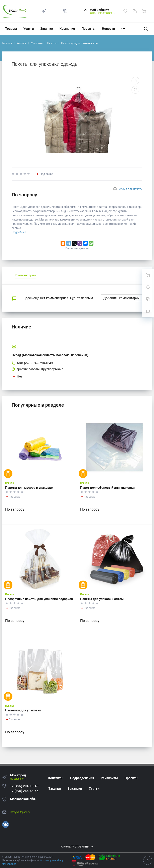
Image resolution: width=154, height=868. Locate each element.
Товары (11, 29)
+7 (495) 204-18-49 (24, 786)
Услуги (29, 29)
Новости (108, 29)
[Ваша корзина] (144, 11)
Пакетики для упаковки (23, 710)
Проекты (88, 29)
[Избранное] (125, 11)
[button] (65, 11)
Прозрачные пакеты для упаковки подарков (39, 599)
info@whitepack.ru (20, 812)
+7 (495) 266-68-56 (24, 791)
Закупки (47, 29)
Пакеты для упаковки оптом (102, 599)
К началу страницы (77, 846)
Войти (93, 13)
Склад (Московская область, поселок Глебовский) (50, 355)
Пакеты (10, 483)
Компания (67, 29)
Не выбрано (18, 779)
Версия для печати (130, 189)
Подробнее (19, 232)
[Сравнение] (135, 11)
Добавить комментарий (122, 298)
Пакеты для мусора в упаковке (29, 488)
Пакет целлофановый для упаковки (107, 488)
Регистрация (105, 13)
